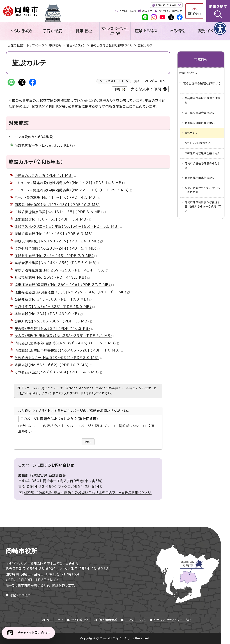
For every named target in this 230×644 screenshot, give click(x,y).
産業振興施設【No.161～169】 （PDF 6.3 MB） (55, 234)
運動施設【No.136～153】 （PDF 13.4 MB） (53, 219)
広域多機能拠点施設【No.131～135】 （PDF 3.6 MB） (60, 212)
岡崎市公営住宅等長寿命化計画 (203, 166)
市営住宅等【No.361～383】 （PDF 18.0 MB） (55, 307)
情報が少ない (129, 426)
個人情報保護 (108, 620)
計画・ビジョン (76, 45)
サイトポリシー (81, 620)
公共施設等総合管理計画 (200, 113)
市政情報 (177, 31)
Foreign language (166, 5)
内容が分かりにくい (58, 426)
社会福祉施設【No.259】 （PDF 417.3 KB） (52, 277)
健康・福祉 (84, 31)
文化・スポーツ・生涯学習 (115, 31)
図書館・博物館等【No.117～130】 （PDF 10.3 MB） (59, 205)
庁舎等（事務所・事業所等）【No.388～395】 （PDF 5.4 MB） (65, 336)
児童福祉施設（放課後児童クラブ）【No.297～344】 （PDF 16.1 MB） (72, 292)
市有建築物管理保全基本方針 (203, 153)
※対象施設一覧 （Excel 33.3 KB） (45, 145)
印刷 (117, 89)
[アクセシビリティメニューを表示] (220, 29)
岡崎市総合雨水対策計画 (200, 178)
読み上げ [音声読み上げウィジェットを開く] (147, 11)
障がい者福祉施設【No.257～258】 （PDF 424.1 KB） (61, 270)
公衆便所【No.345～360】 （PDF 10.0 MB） (53, 299)
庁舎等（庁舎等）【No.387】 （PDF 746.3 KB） (54, 329)
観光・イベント (209, 31)
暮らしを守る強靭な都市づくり (112, 45)
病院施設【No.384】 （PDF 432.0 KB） (49, 314)
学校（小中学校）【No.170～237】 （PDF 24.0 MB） (59, 241)
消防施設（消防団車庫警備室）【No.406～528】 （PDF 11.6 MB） (69, 350)
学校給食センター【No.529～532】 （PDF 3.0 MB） (58, 358)
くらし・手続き (21, 31)
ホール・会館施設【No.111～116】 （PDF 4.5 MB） (57, 197)
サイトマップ (55, 620)
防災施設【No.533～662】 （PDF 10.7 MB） (53, 365)
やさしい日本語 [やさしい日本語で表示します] (128, 11)
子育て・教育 (53, 31)
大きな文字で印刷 (146, 89)
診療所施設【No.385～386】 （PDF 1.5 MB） (53, 321)
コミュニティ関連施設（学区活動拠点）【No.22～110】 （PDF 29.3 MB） (73, 190)
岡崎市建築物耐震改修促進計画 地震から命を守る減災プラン (203, 207)
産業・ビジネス (146, 31)
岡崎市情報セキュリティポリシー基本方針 (203, 190)
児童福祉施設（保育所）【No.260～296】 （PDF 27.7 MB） (64, 285)
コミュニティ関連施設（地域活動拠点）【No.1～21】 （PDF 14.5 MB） (70, 183)
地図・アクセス (20, 595)
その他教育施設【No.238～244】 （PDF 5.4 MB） (57, 248)
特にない (28, 426)
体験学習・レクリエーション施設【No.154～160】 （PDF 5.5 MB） (68, 226)
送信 (88, 442)
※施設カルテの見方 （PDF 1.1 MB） (45, 175)
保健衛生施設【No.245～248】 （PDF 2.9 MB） (56, 256)
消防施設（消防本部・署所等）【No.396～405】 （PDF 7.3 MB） (67, 343)
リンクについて (136, 620)
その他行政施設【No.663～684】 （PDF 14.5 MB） (58, 372)
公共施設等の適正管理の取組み (203, 100)
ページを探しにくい (96, 426)
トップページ (36, 45)
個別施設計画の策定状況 (200, 123)
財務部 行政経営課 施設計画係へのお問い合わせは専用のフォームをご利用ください (88, 493)
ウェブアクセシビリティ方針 (173, 620)
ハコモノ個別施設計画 (198, 143)
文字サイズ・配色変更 (171, 11)
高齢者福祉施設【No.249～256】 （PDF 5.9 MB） (57, 263)
